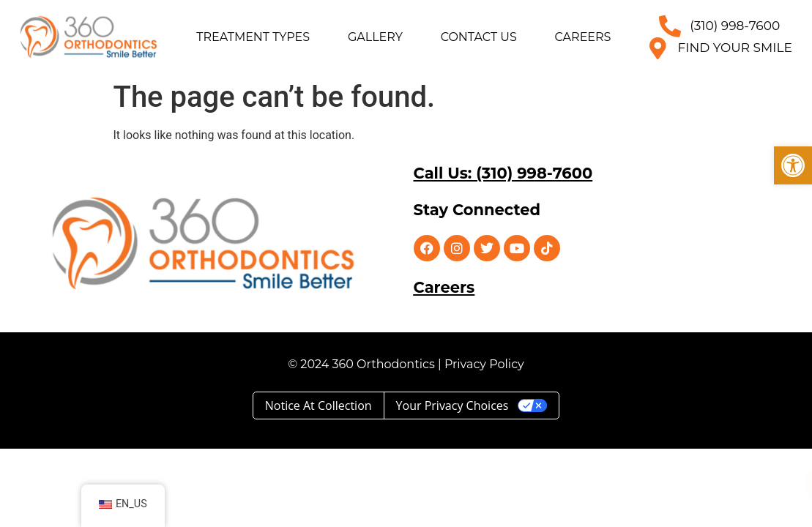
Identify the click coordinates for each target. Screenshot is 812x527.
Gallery (375, 37)
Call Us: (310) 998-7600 (503, 173)
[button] (793, 165)
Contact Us (479, 37)
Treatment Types (253, 37)
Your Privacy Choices (452, 405)
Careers (583, 37)
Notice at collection (319, 405)
